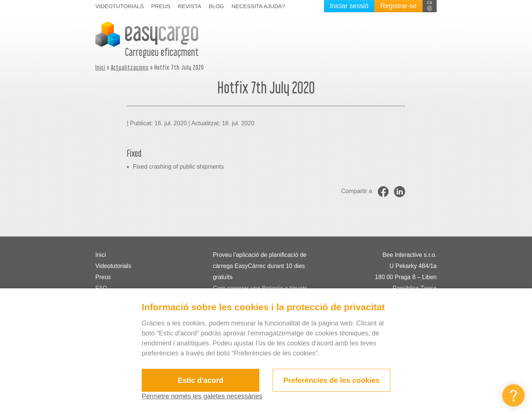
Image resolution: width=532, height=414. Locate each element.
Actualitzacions (130, 67)
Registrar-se (398, 6)
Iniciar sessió (349, 6)
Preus (161, 6)
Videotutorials (120, 6)
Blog (216, 6)
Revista (189, 6)
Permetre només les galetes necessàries (202, 396)
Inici (100, 67)
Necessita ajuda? (258, 6)
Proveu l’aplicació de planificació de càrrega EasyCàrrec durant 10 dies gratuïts (260, 266)
